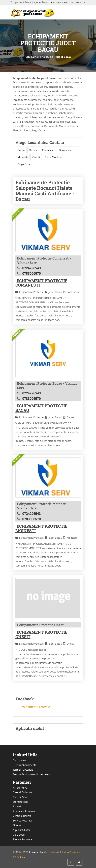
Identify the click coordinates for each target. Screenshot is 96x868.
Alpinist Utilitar (22, 830)
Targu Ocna (24, 164)
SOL (22, 857)
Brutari (17, 806)
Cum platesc (20, 760)
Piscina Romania (22, 839)
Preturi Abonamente (25, 765)
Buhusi (33, 150)
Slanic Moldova (53, 157)
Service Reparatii (22, 820)
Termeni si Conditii (24, 770)
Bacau (21, 150)
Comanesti (48, 150)
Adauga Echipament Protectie (68, 3)
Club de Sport (21, 797)
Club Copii (19, 835)
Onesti (36, 157)
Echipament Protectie (39, 57)
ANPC (16, 857)
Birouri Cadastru (22, 792)
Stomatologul (21, 802)
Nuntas (17, 825)
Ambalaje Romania (24, 811)
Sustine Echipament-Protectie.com (33, 774)
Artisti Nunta (20, 788)
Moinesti (23, 157)
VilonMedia (50, 852)
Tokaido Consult (69, 852)
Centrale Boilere (22, 816)
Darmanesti (66, 150)
